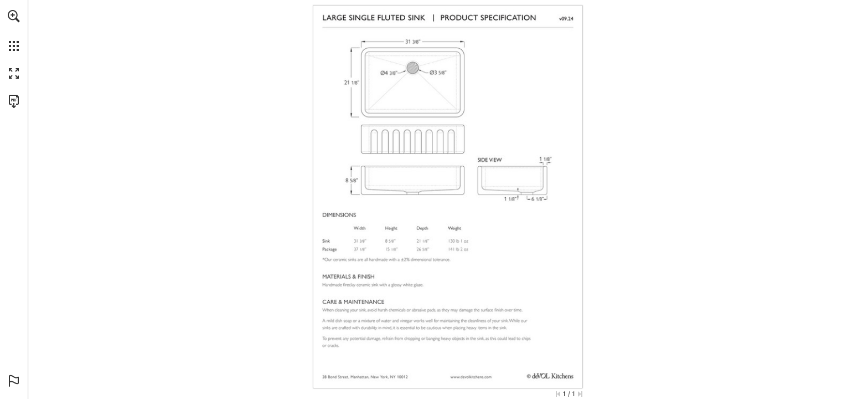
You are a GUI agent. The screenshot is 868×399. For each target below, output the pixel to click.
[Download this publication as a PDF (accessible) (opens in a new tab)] (14, 101)
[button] (14, 16)
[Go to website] (471, 377)
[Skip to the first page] (558, 394)
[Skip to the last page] (580, 394)
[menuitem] (14, 30)
